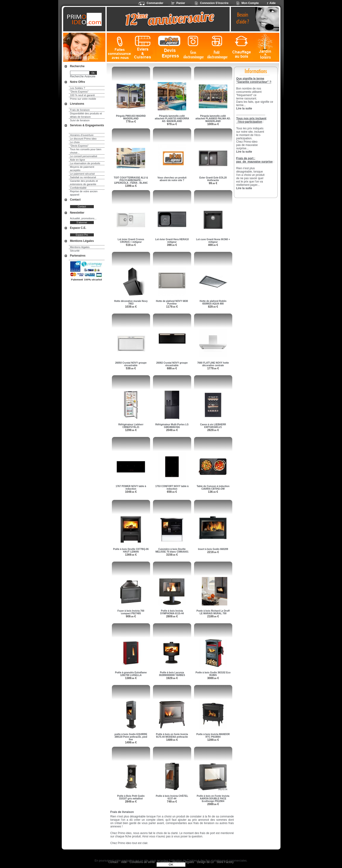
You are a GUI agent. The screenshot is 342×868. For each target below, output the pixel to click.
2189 (213, 616)
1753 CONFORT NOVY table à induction (172, 488)
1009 (213, 124)
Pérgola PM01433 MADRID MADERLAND (131, 117)
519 (131, 245)
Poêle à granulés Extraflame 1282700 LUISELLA (131, 674)
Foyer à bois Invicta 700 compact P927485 (131, 612)
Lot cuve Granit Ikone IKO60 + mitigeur (213, 241)
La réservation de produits (85, 163)
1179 (172, 307)
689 (172, 368)
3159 (172, 555)
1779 (213, 368)
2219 (213, 552)
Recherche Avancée (83, 76)
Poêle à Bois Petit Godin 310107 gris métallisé (131, 797)
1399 (131, 186)
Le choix (75, 142)
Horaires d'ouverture (82, 135)
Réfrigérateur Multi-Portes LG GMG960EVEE (172, 426)
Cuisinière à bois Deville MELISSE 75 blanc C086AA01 (172, 550)
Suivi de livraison (80, 120)
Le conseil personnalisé (84, 156)
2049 (172, 430)
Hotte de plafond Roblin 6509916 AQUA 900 (213, 302)
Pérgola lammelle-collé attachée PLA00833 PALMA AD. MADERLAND (213, 119)
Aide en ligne (78, 160)
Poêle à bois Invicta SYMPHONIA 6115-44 (172, 612)
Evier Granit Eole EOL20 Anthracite (213, 179)
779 (131, 122)
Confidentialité (78, 188)
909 (131, 616)
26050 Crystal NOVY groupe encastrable (131, 364)
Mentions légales (80, 247)
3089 (213, 678)
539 (131, 368)
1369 (131, 555)
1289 (213, 740)
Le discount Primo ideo (83, 139)
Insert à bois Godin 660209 (213, 549)
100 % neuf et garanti (83, 95)
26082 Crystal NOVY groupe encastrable (172, 364)
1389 (131, 678)
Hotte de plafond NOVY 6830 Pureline (172, 302)
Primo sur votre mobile (83, 99)
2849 (131, 802)
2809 (172, 616)
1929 (172, 678)
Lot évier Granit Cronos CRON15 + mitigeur (131, 241)
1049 (131, 492)
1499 (131, 742)
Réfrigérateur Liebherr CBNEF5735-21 (131, 426)
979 (172, 124)
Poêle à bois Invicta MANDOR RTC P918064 (213, 736)
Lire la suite (244, 188)
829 (213, 307)
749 (172, 802)
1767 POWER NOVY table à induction (131, 488)
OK (171, 865)
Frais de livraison (80, 110)
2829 (213, 430)
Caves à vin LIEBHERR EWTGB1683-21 (213, 426)
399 (172, 245)
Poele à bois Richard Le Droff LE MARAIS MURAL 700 (213, 612)
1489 (172, 740)
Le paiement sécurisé (83, 174)
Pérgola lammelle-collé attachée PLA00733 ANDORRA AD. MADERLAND (172, 119)
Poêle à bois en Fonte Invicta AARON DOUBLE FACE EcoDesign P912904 (213, 799)
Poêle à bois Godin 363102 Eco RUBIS (213, 674)
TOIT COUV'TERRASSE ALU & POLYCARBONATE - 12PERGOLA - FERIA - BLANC (131, 180)
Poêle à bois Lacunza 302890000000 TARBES (172, 674)
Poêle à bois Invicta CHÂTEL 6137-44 (172, 797)
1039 (131, 307)
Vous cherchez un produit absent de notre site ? (172, 179)
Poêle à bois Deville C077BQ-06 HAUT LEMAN (131, 550)
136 (213, 492)
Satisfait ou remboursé (83, 177)
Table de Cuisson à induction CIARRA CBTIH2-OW (213, 488)
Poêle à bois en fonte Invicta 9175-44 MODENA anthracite (172, 736)
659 (172, 492)
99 (213, 183)
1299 (131, 430)
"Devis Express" (79, 92)
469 (213, 245)
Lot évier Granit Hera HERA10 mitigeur (172, 241)
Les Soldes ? (78, 88)
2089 (213, 804)
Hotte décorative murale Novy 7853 (131, 302)
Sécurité (75, 251)
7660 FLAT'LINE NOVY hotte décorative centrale (213, 364)
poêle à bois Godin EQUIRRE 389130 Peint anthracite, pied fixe (131, 737)
